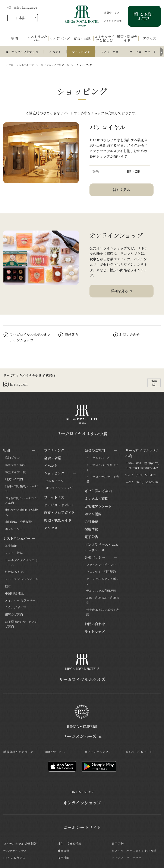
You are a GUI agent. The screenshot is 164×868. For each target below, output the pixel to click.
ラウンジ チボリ (16, 607)
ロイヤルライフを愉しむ (22, 52)
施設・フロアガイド (59, 512)
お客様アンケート (98, 506)
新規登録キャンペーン (18, 752)
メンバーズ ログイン (139, 752)
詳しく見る (122, 190)
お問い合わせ (130, 335)
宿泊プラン (12, 458)
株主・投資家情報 (69, 844)
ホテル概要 (93, 514)
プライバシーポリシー (101, 565)
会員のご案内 (95, 450)
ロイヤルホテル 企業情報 (20, 844)
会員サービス (108, 13)
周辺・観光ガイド (58, 520)
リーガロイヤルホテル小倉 (18, 65)
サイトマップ (95, 632)
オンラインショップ (59, 488)
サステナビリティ (15, 851)
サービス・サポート (143, 52)
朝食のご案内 (14, 479)
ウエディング (54, 450)
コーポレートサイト (82, 827)
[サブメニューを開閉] (34, 450)
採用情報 (91, 529)
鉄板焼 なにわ (14, 572)
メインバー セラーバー (20, 600)
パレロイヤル (55, 481)
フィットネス (110, 52)
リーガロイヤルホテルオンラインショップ (30, 337)
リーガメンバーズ (98, 458)
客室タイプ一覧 (15, 472)
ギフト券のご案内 (98, 491)
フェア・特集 (14, 553)
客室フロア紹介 (15, 465)
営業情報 (11, 546)
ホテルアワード (15, 529)
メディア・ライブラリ (127, 858)
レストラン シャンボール (22, 579)
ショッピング (81, 52)
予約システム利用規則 (101, 591)
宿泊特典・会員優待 (18, 522)
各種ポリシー (95, 557)
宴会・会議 (53, 458)
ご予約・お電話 (147, 16)
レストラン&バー (17, 538)
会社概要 (91, 521)
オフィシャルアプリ (98, 752)
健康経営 (63, 851)
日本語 (20, 18)
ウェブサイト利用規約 (101, 572)
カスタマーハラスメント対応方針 (134, 851)
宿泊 (7, 450)
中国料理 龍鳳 (14, 593)
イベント (55, 52)
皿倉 (8, 586)
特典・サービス (54, 752)
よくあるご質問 (109, 21)
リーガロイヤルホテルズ (82, 679)
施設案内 (71, 335)
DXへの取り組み (14, 858)
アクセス (51, 528)
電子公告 (91, 537)
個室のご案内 (14, 614)
